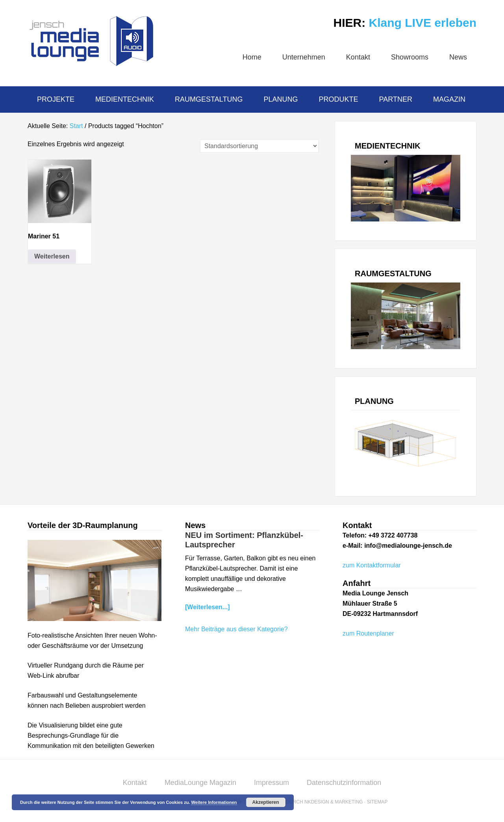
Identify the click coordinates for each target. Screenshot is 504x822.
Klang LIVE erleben (423, 23)
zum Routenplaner (368, 633)
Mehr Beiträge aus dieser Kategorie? (236, 629)
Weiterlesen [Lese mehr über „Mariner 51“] (52, 256)
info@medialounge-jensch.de (408, 546)
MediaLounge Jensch (91, 41)
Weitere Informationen (214, 802)
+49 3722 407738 (393, 535)
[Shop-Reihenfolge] (259, 146)
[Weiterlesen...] (208, 607)
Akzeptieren (266, 802)
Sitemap (377, 802)
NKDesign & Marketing (334, 802)
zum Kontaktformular (372, 565)
